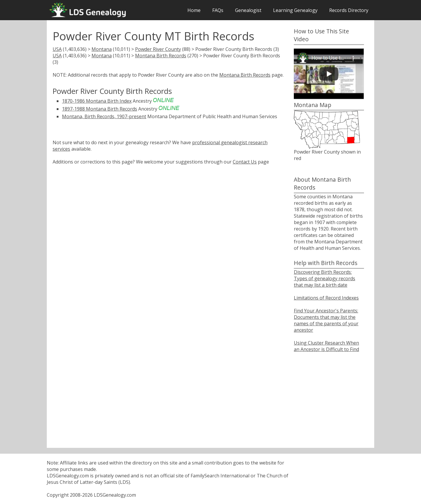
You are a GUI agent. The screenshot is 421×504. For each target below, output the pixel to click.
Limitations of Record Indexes (326, 298)
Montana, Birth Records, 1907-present (104, 116)
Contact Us (245, 162)
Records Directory (349, 10)
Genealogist (248, 10)
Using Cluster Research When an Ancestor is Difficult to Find (326, 346)
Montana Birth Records (161, 56)
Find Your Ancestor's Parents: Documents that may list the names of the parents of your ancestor (326, 320)
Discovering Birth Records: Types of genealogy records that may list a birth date (325, 278)
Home (194, 10)
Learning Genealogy (295, 10)
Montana (102, 49)
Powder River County (158, 49)
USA (57, 49)
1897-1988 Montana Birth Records (100, 109)
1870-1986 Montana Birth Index (97, 101)
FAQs (218, 10)
